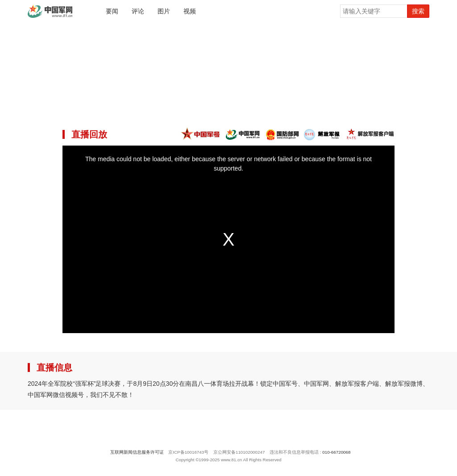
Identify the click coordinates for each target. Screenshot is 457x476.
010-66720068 (336, 452)
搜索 (418, 11)
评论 (138, 11)
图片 (164, 11)
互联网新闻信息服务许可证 (137, 452)
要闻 (112, 11)
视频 (190, 11)
